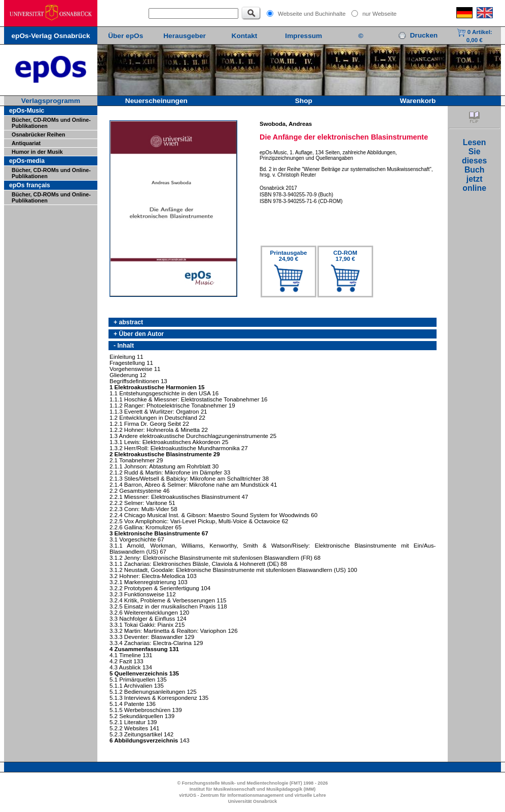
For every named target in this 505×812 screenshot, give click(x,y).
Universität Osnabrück (253, 801)
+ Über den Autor (139, 334)
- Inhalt (124, 346)
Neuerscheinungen (156, 101)
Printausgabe (289, 256)
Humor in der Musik (37, 152)
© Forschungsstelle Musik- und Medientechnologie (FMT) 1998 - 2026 (252, 783)
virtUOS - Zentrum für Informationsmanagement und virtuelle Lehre (252, 795)
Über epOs (125, 36)
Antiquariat (26, 143)
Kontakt (245, 36)
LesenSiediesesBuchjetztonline (474, 165)
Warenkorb (418, 101)
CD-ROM (345, 256)
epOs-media (27, 161)
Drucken (418, 35)
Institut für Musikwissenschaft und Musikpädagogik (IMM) (253, 789)
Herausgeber (185, 36)
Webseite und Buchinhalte (312, 14)
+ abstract (128, 322)
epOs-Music (27, 111)
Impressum (303, 36)
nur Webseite (380, 14)
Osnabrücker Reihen (39, 134)
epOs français (30, 185)
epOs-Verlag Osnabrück (50, 36)
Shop (304, 101)
